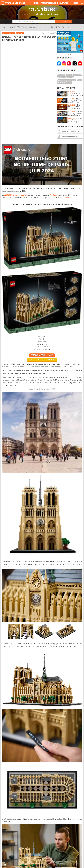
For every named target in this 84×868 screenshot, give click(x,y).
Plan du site (67, 714)
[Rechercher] (63, 21)
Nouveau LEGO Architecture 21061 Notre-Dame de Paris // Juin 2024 (46, 27)
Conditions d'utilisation (42, 714)
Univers (36, 3)
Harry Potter (77, 75)
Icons (70, 83)
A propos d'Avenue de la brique (16, 714)
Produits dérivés (48, 3)
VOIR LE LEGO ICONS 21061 (28, 680)
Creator (67, 77)
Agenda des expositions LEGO (69, 131)
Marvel (79, 80)
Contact (78, 714)
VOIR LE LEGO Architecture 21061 (28, 205)
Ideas (74, 80)
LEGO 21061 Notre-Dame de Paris (16, 82)
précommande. (45, 87)
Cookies (58, 714)
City (72, 77)
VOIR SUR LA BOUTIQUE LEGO (28, 200)
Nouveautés (63, 3)
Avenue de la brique (13, 3)
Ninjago (60, 77)
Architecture (62, 83)
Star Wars (61, 75)
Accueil (4, 27)
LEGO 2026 (74, 3)
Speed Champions (64, 80)
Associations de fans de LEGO (69, 136)
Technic (69, 75)
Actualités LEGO (14, 27)
